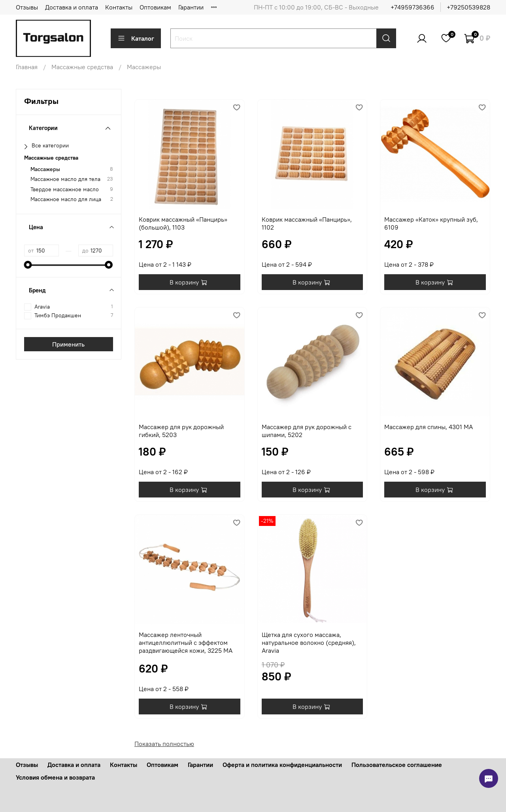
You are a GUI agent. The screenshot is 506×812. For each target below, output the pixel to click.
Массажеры (45, 169)
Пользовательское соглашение (397, 765)
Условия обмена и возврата (55, 777)
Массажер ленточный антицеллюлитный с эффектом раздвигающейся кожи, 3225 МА (186, 642)
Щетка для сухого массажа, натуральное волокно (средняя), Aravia (309, 642)
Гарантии (191, 7)
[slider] (28, 265)
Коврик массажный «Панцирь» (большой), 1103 (183, 223)
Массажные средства (82, 67)
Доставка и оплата (72, 7)
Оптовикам (155, 7)
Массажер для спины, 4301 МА (429, 427)
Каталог (136, 38)
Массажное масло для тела (65, 179)
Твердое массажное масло (65, 189)
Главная (27, 67)
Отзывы (27, 7)
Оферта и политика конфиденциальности (282, 765)
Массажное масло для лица (66, 199)
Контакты (119, 7)
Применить (68, 344)
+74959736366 (413, 7)
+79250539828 (468, 7)
